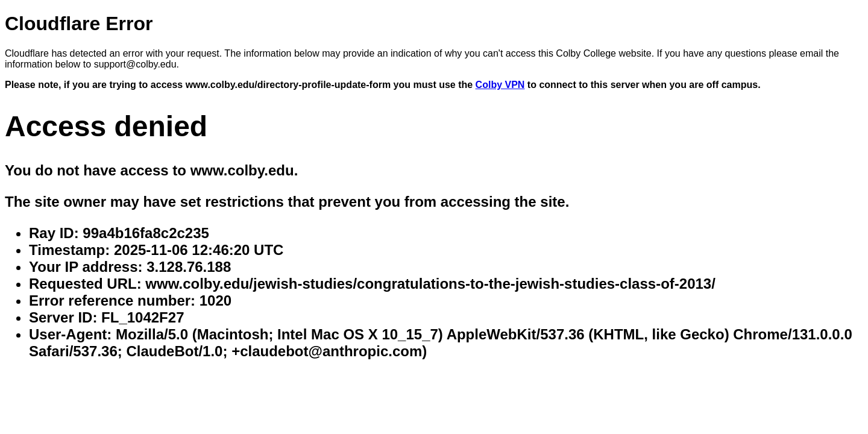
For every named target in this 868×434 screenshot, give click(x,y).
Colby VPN (500, 85)
